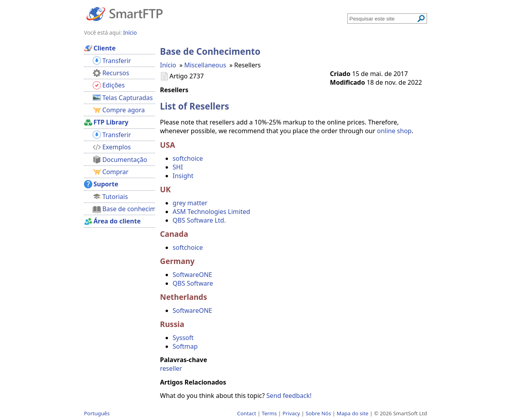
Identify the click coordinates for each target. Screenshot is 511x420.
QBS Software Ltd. (199, 220)
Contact (246, 413)
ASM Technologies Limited (211, 212)
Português (97, 413)
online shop (394, 131)
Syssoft (183, 338)
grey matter (190, 203)
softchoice (188, 158)
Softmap (185, 346)
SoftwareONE (192, 275)
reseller (171, 368)
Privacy (291, 413)
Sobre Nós (318, 413)
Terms (269, 413)
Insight (183, 176)
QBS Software (193, 283)
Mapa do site (353, 413)
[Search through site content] (383, 19)
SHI (178, 167)
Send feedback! (289, 396)
